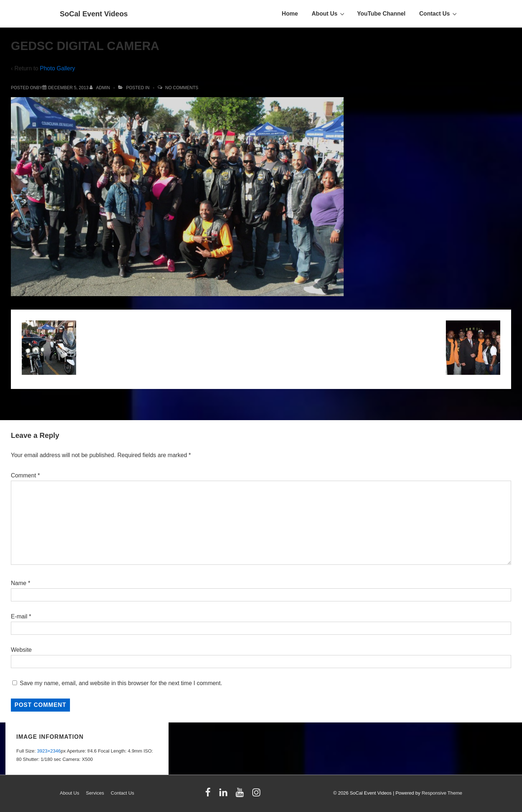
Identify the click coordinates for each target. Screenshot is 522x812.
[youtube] (241, 795)
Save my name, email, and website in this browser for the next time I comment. (121, 683)
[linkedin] (225, 795)
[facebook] (210, 795)
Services (95, 793)
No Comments (182, 88)
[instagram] (257, 795)
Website (21, 650)
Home (290, 14)
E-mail (19, 616)
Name (19, 583)
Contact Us (439, 13)
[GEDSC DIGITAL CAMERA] (68, 88)
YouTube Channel (381, 14)
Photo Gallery (57, 68)
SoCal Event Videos (94, 14)
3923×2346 (49, 751)
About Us (329, 13)
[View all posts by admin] (100, 88)
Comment (25, 475)
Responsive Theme (442, 793)
